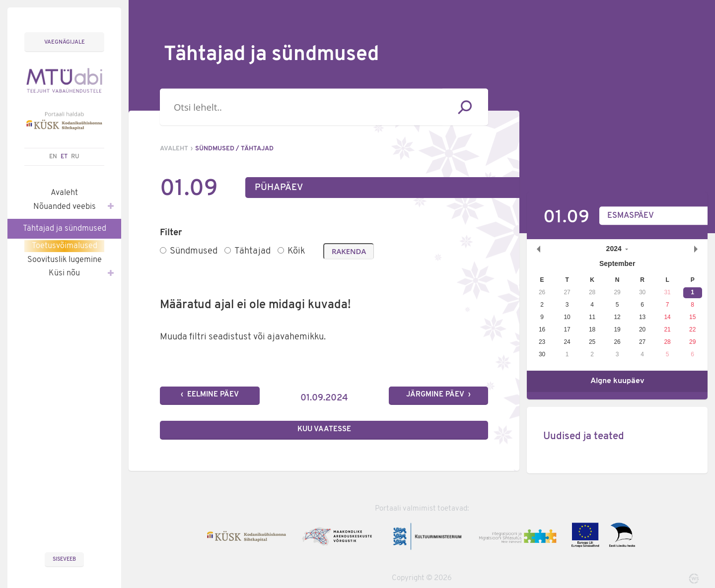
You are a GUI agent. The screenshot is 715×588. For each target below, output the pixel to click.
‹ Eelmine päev (210, 395)
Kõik (291, 251)
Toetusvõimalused (65, 246)
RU (75, 157)
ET (64, 157)
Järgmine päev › (438, 395)
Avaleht (64, 193)
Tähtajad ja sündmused (65, 229)
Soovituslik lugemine (65, 260)
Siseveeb (64, 559)
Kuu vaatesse (324, 429)
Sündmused (189, 251)
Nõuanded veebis (69, 206)
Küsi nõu (76, 272)
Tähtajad (248, 251)
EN (53, 157)
